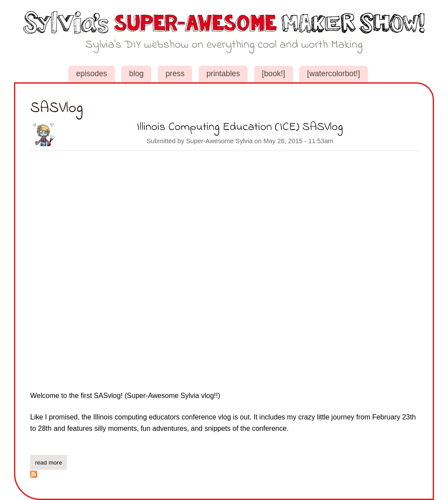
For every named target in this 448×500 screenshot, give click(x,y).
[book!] (274, 74)
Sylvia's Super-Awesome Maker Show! (224, 34)
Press (175, 74)
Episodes (92, 74)
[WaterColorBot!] (334, 74)
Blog (136, 74)
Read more (51, 461)
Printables (223, 74)
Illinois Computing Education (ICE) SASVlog (240, 127)
